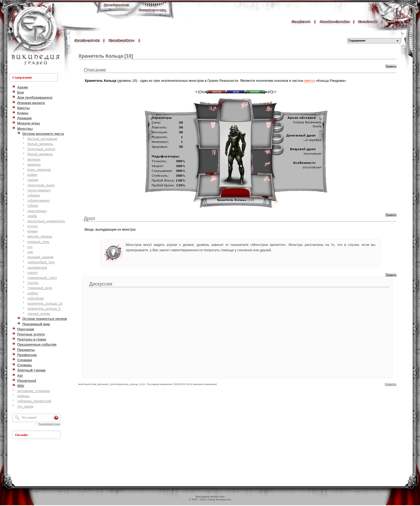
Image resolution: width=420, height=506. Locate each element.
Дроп (89, 219)
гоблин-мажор (39, 200)
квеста (310, 81)
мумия (33, 231)
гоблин (33, 206)
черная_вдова (39, 314)
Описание (95, 70)
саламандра (37, 267)
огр (30, 247)
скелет (33, 273)
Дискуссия (101, 284)
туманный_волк (40, 288)
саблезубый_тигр (41, 262)
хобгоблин (36, 298)
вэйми (32, 175)
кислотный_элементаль (46, 221)
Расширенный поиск (49, 424)
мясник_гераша (40, 236)
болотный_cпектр (42, 149)
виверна (34, 165)
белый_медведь (40, 144)
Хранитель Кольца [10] (106, 56)
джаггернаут (37, 211)
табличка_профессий (34, 401)
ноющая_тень (39, 242)
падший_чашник (41, 257)
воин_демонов (39, 170)
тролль (33, 283)
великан (34, 159)
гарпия (33, 180)
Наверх (391, 384)
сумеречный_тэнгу (42, 278)
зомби (32, 216)
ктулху (33, 226)
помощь (23, 396)
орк (30, 252)
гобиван (34, 195)
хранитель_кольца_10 (45, 303)
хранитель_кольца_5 (44, 309)
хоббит (33, 293)
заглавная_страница (33, 391)
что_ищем (25, 406)
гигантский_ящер (41, 185)
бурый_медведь (40, 154)
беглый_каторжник (42, 139)
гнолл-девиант (39, 190)
